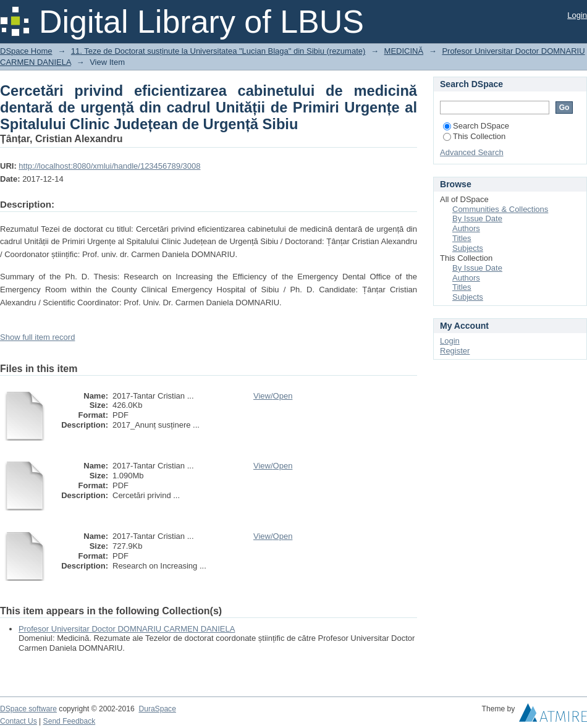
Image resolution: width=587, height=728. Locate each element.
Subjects (468, 248)
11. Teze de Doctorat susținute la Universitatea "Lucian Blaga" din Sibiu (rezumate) (218, 51)
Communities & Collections (500, 209)
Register (455, 351)
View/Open (273, 396)
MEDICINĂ (404, 51)
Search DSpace (476, 126)
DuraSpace (157, 709)
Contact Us (19, 721)
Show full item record (37, 337)
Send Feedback (70, 721)
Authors (466, 228)
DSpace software (28, 709)
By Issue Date (477, 218)
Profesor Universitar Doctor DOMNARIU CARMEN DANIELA (127, 629)
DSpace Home (26, 51)
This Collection (474, 136)
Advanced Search (472, 152)
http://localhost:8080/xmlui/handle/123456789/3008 (109, 166)
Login (577, 15)
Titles (462, 238)
